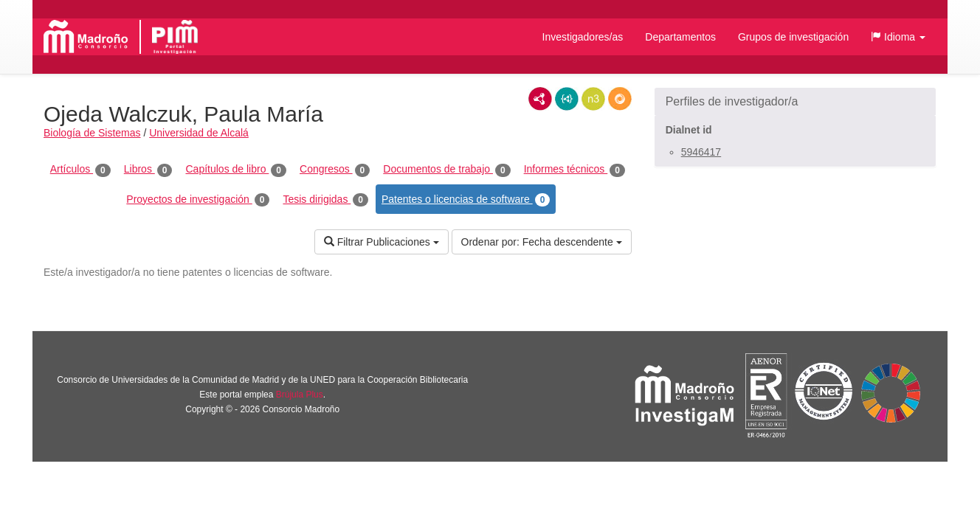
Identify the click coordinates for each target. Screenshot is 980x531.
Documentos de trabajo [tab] (446, 170)
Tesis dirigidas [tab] (325, 200)
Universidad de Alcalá (199, 133)
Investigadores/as (583, 37)
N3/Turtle (593, 99)
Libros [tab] (148, 170)
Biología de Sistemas (92, 133)
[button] (898, 37)
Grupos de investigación (793, 37)
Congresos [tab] (335, 170)
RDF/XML (540, 99)
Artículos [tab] (80, 170)
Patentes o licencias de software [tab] (466, 200)
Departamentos (680, 37)
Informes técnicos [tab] (574, 170)
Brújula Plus (300, 395)
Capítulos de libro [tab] (236, 170)
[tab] (795, 102)
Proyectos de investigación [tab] (198, 200)
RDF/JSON (620, 99)
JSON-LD (567, 99)
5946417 (701, 152)
